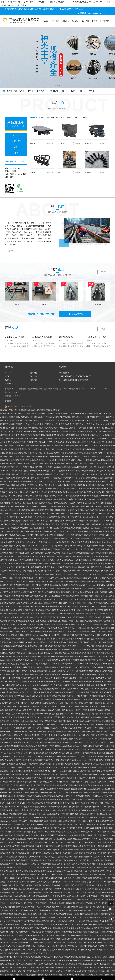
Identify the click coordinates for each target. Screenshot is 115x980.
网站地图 (30, 916)
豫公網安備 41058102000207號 (18, 905)
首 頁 (8, 871)
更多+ (16, 153)
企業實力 (86, 21)
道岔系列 (16, 135)
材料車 (31, 91)
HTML (103, 13)
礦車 (16, 147)
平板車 (92, 91)
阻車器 (65, 91)
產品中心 (66, 21)
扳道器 (74, 91)
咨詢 (50, 143)
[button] (56, 85)
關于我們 (56, 21)
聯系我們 (105, 21)
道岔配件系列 (16, 141)
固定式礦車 (54, 91)
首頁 (46, 21)
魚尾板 (22, 91)
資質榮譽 (8, 882)
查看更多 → (12, 251)
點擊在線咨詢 (75, 315)
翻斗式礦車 (41, 91)
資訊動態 (76, 21)
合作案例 (96, 21)
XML (109, 13)
